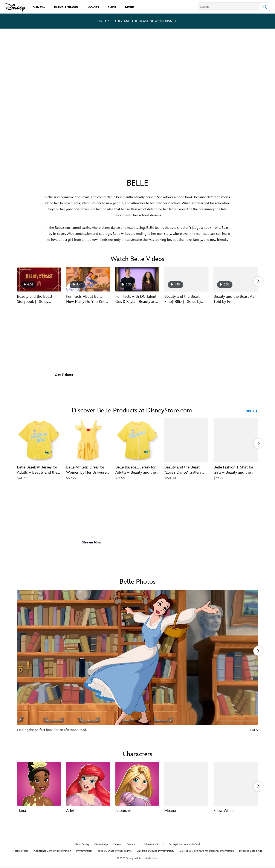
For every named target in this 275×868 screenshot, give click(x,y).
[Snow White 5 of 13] (236, 783)
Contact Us (133, 845)
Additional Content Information (52, 852)
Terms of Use (21, 852)
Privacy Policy (84, 852)
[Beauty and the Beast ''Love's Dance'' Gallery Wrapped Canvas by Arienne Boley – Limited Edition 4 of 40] (186, 440)
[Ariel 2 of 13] (88, 783)
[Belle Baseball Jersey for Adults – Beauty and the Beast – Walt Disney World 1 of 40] (39, 440)
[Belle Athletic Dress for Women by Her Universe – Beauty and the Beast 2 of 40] (88, 440)
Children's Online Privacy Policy (155, 852)
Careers (117, 845)
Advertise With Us (154, 845)
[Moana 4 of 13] (186, 783)
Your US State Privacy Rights (115, 852)
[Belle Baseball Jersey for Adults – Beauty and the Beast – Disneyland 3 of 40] (137, 440)
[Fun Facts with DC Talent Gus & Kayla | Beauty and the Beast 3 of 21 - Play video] (137, 279)
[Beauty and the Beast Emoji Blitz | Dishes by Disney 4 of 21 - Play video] (186, 279)
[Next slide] (251, 663)
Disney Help (101, 845)
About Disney (82, 845)
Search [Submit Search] (265, 7)
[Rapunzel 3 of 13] (137, 783)
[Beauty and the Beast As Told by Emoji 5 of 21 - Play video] (236, 279)
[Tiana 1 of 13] (39, 783)
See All (252, 411)
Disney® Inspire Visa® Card (184, 845)
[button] (258, 281)
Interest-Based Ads (251, 852)
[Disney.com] (15, 8)
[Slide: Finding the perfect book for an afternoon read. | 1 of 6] (137, 663)
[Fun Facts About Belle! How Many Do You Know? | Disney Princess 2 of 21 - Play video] (88, 279)
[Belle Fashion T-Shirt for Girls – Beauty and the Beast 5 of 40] (236, 440)
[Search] (229, 7)
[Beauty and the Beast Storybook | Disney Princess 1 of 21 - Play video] (39, 279)
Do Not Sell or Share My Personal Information (207, 852)
